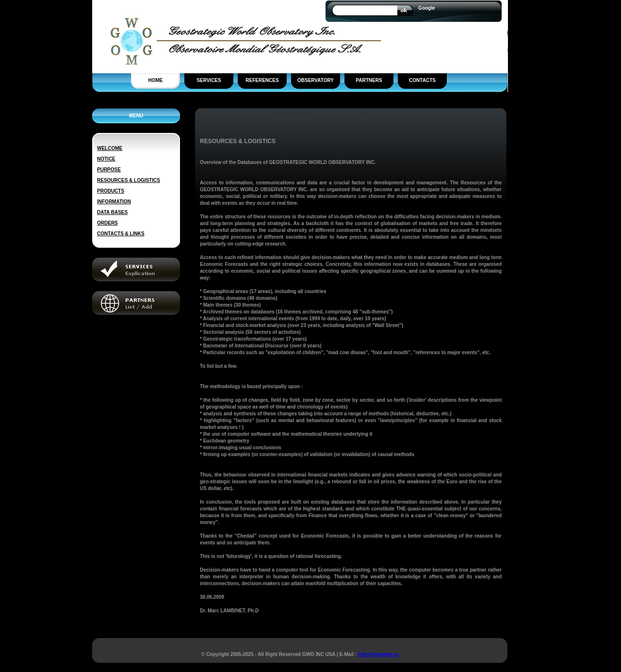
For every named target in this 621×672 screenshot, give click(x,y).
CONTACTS (422, 80)
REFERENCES (262, 80)
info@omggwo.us (378, 654)
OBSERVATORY (316, 80)
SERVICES (209, 80)
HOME (156, 80)
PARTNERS (369, 80)
